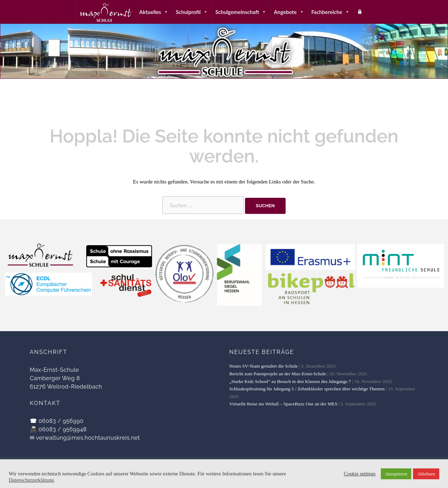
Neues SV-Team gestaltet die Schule (264, 366)
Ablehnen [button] (426, 474)
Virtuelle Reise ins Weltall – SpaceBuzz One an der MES (283, 404)
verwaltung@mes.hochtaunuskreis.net (88, 438)
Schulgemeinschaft (241, 12)
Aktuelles (154, 12)
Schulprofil (192, 12)
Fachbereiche (331, 12)
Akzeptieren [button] (396, 474)
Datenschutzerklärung (31, 480)
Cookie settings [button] (360, 474)
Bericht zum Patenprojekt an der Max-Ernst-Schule (278, 374)
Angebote (289, 12)
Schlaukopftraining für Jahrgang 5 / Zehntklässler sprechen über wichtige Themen (307, 389)
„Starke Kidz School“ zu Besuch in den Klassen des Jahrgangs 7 (290, 381)
